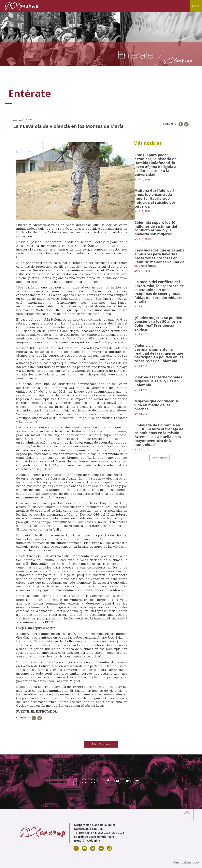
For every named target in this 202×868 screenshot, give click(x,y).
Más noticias (160, 458)
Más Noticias (101, 744)
